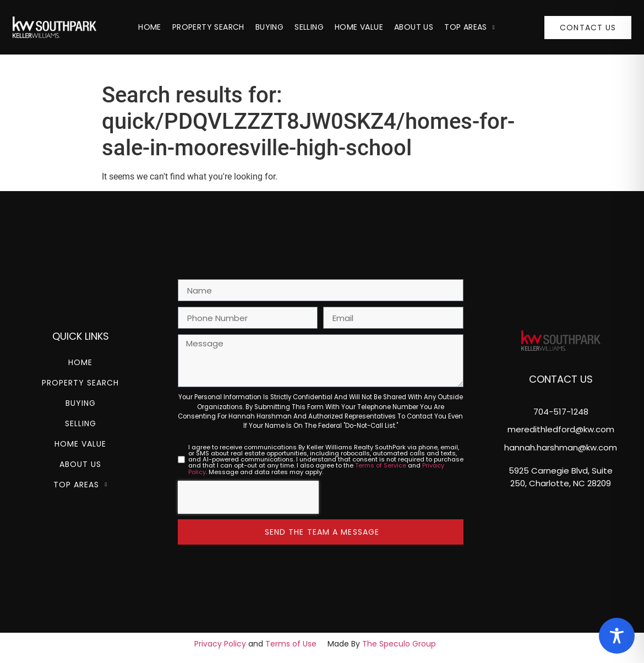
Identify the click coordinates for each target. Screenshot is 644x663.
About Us (414, 27)
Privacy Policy (220, 644)
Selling (309, 27)
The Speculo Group (399, 644)
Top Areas (470, 27)
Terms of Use (291, 644)
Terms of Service (381, 465)
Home (150, 27)
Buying (269, 27)
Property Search (208, 27)
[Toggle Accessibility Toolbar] (617, 636)
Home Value (359, 27)
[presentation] (248, 497)
